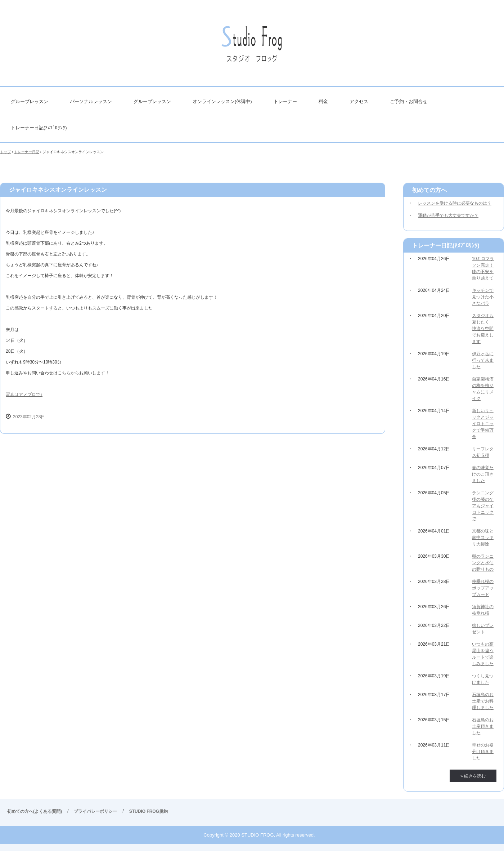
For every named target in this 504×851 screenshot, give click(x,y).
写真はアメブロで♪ (24, 395)
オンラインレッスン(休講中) (222, 101)
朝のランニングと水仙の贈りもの (483, 563)
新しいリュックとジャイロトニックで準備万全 (483, 424)
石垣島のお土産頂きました (483, 726)
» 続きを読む (473, 776)
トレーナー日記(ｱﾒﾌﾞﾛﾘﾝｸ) (39, 128)
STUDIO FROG (252, 47)
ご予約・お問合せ (409, 101)
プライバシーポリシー (95, 811)
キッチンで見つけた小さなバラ (483, 297)
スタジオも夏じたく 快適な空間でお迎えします (483, 329)
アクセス (359, 101)
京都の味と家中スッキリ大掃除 (483, 538)
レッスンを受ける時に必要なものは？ (455, 203)
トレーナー (285, 101)
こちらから (68, 373)
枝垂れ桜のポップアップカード (483, 588)
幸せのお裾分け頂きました (483, 752)
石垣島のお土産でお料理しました (483, 701)
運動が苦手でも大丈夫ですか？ (448, 215)
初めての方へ (429, 190)
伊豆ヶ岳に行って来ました (483, 360)
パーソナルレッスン (91, 101)
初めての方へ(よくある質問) (35, 811)
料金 (323, 101)
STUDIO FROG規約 (148, 811)
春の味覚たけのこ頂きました (483, 474)
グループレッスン (30, 101)
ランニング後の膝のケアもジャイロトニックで (483, 506)
